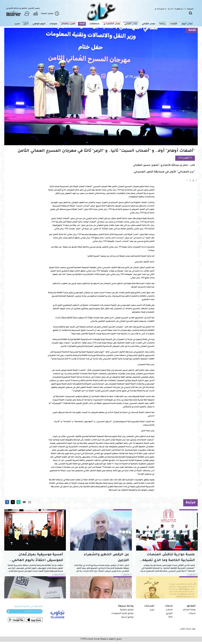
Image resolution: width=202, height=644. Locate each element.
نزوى (152, 610)
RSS (171, 617)
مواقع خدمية (127, 617)
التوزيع (169, 614)
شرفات (192, 614)
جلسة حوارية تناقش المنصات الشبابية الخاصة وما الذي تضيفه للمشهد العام (169, 558)
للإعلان (169, 610)
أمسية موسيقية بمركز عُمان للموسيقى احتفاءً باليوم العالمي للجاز (37, 558)
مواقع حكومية (127, 610)
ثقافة (192, 30)
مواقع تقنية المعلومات (122, 614)
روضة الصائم (189, 610)
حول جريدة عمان (188, 629)
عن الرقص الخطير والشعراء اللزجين (106, 558)
